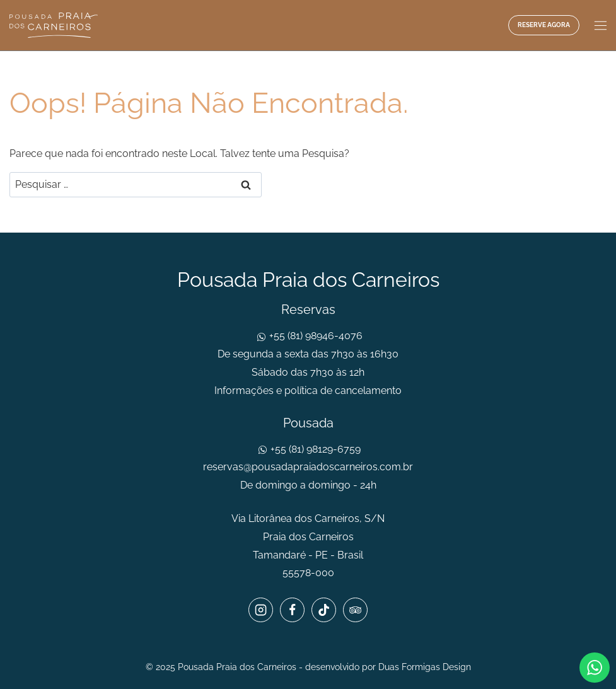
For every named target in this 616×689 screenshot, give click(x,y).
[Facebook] (292, 610)
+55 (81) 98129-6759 (314, 449)
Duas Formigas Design (425, 667)
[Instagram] (260, 610)
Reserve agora (544, 25)
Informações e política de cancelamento (308, 391)
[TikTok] (323, 610)
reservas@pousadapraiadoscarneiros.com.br (308, 467)
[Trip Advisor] (355, 610)
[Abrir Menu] (599, 25)
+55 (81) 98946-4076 (315, 336)
